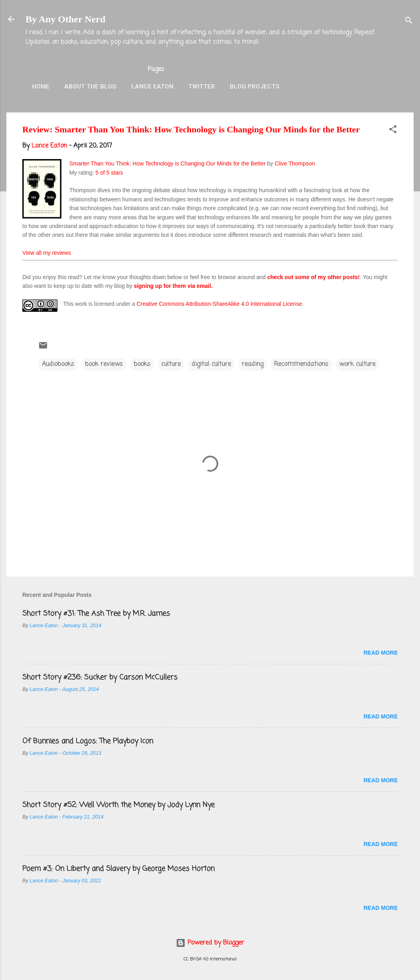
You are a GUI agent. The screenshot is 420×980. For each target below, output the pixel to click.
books (142, 364)
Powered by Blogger (210, 943)
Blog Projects (255, 87)
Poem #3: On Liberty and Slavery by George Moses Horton (118, 869)
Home (41, 87)
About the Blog (90, 87)
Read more (381, 653)
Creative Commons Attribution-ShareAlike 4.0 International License (219, 304)
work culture (357, 364)
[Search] (409, 22)
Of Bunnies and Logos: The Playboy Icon (88, 741)
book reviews (104, 364)
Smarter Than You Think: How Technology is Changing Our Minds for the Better (168, 163)
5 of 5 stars (109, 173)
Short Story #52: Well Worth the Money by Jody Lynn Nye (118, 805)
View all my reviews (47, 253)
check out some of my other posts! (314, 277)
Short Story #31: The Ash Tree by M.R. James (96, 614)
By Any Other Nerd (65, 19)
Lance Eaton (152, 87)
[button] (393, 131)
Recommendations (301, 364)
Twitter (202, 87)
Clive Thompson (295, 163)
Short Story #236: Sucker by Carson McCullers (100, 677)
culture (171, 364)
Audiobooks (58, 364)
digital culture (211, 364)
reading (252, 364)
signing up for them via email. (173, 286)
